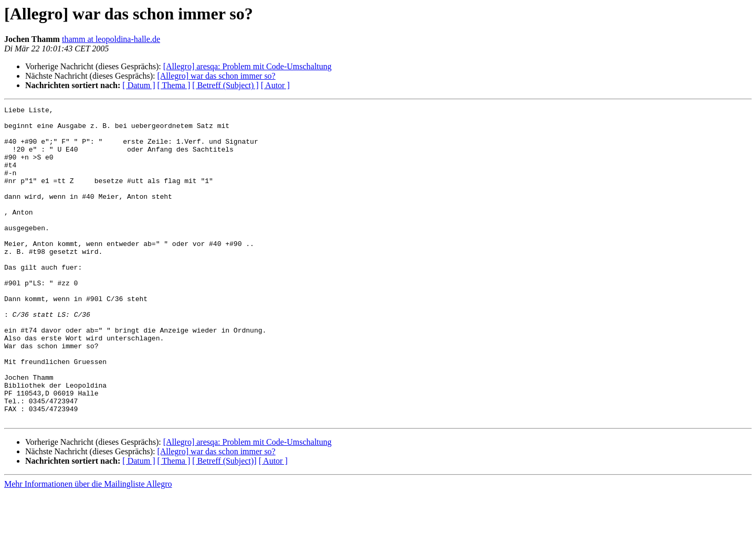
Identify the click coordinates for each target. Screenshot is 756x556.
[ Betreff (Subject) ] (225, 85)
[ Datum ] (139, 85)
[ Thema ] (174, 85)
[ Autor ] (275, 85)
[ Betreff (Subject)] (224, 524)
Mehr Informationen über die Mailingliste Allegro (88, 547)
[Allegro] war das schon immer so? (216, 76)
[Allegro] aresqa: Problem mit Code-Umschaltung (248, 66)
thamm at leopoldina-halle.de (111, 39)
